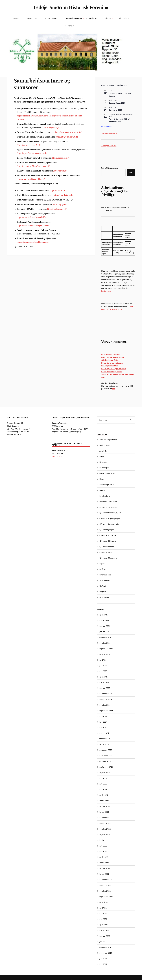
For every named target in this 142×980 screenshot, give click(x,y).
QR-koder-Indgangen (108, 535)
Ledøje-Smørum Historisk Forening (71, 7)
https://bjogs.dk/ (60, 204)
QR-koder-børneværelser (110, 524)
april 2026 (104, 615)
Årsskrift (103, 451)
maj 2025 (103, 671)
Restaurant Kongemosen (112, 371)
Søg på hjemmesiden (110, 168)
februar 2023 (105, 806)
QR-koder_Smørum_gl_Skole (111, 513)
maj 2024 (103, 727)
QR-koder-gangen (107, 530)
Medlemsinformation (108, 501)
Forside (16, 18)
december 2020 (106, 947)
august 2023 (105, 772)
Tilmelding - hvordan (110, 133)
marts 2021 (104, 930)
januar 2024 (104, 744)
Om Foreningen (31, 18)
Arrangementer (51, 18)
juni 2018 (103, 958)
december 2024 (106, 694)
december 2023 (106, 750)
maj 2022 (103, 851)
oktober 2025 (105, 643)
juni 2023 (103, 784)
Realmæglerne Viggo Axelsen (114, 369)
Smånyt (103, 569)
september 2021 (106, 896)
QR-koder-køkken (107, 547)
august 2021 (105, 902)
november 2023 (106, 756)
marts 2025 (104, 682)
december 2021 (106, 880)
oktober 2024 (105, 705)
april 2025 (104, 677)
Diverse (108, 18)
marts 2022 (104, 863)
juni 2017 (103, 964)
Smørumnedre (105, 575)
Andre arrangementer (108, 439)
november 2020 (106, 953)
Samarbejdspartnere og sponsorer (42, 84)
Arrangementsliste (109, 146)
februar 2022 (105, 868)
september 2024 (106, 710)
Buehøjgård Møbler (109, 366)
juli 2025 (103, 660)
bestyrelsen (106, 291)
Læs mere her (57, 456)
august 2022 (105, 834)
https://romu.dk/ (60, 171)
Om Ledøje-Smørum (73, 18)
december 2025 (106, 637)
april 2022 (104, 857)
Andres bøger (105, 445)
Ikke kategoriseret (107, 484)
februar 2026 (105, 626)
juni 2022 (103, 846)
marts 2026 (104, 620)
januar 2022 (104, 874)
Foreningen (104, 468)
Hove (102, 479)
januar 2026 (104, 632)
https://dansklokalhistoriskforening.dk (33, 242)
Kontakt (71, 26)
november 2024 (106, 699)
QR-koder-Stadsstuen (108, 558)
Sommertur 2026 (115, 110)
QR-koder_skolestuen (108, 507)
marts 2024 (104, 733)
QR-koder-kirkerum (108, 541)
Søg (131, 172)
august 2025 (105, 654)
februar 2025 (105, 688)
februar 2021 (105, 936)
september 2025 (106, 649)
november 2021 (106, 885)
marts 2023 (104, 801)
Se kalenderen (107, 127)
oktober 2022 (105, 829)
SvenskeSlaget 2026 (117, 103)
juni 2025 (103, 665)
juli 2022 (103, 840)
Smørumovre (105, 580)
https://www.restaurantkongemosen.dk (33, 225)
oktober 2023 (105, 761)
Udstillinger (104, 597)
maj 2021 (103, 919)
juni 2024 (103, 722)
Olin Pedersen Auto (110, 360)
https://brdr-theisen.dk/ (63, 195)
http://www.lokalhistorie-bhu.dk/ (31, 179)
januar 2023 (104, 812)
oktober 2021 (105, 891)
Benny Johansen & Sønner (112, 363)
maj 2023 (103, 789)
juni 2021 (103, 913)
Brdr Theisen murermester (113, 357)
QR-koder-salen (106, 552)
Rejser (102, 563)
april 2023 (104, 795)
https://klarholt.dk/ (58, 190)
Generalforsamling (107, 473)
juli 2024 (103, 716)
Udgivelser (93, 18)
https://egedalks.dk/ (60, 158)
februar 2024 (105, 739)
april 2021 (104, 925)
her (113, 389)
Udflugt (103, 586)
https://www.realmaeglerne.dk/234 (32, 217)
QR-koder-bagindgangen (110, 518)
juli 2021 (103, 908)
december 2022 (106, 818)
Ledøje (102, 490)
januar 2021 (104, 941)
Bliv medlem (124, 18)
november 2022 (106, 823)
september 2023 (106, 767)
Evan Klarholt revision (111, 354)
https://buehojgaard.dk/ (57, 209)
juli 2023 (103, 778)
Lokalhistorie (105, 496)
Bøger (102, 456)
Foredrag (103, 462)
